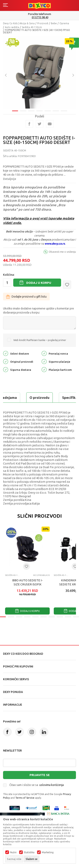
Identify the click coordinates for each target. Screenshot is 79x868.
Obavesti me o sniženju (62, 252)
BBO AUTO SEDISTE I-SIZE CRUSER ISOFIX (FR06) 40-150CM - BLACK (27, 584)
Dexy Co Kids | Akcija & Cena (19, 23)
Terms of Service (25, 798)
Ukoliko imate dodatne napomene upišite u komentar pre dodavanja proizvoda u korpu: (38, 310)
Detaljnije (10, 179)
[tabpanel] (39, 71)
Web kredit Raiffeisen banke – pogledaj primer (40, 340)
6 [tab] (56, 108)
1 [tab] (15, 108)
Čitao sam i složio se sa (37, 785)
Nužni (13, 852)
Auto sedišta (12, 27)
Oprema (64, 23)
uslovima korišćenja (52, 785)
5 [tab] (48, 108)
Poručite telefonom (40, 14)
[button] (67, 285)
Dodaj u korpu (39, 283)
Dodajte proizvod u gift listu (26, 297)
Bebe (54, 23)
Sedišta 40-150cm (32, 27)
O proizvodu (39, 398)
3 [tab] (31, 108)
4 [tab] (39, 108)
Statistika (29, 852)
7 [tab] (64, 108)
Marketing (48, 852)
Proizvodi (43, 23)
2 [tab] (23, 108)
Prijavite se (40, 775)
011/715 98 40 (40, 17)
